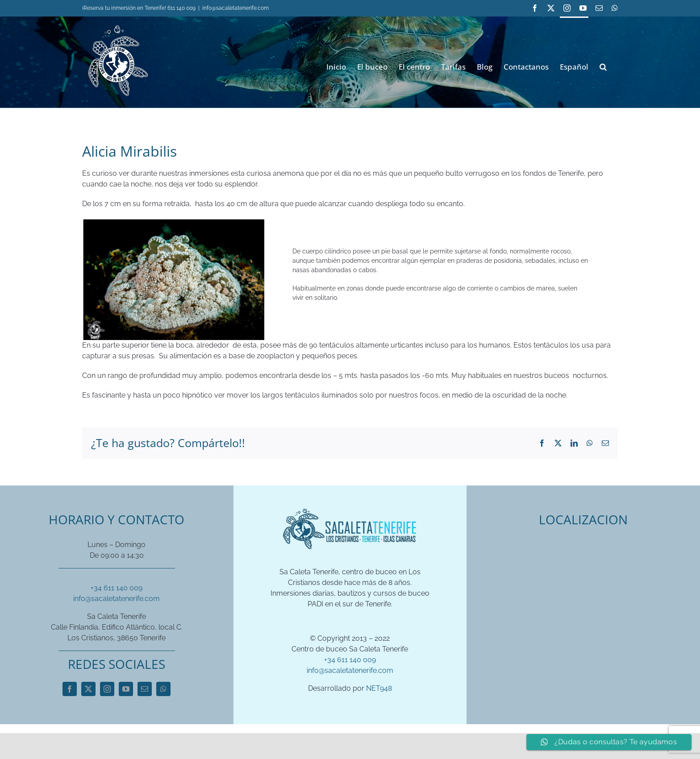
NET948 (379, 688)
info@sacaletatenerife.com (235, 8)
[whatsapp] (163, 689)
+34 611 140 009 (117, 588)
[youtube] (126, 689)
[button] (603, 66)
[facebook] (70, 689)
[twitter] (88, 689)
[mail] (145, 689)
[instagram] (107, 689)
